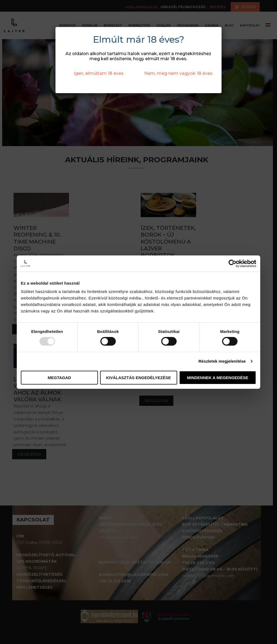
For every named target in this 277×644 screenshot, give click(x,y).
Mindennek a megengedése (217, 378)
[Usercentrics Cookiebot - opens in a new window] (233, 263)
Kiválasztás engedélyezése (138, 378)
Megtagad (59, 378)
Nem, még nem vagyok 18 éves (178, 73)
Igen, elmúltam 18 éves (99, 73)
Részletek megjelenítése (222, 361)
